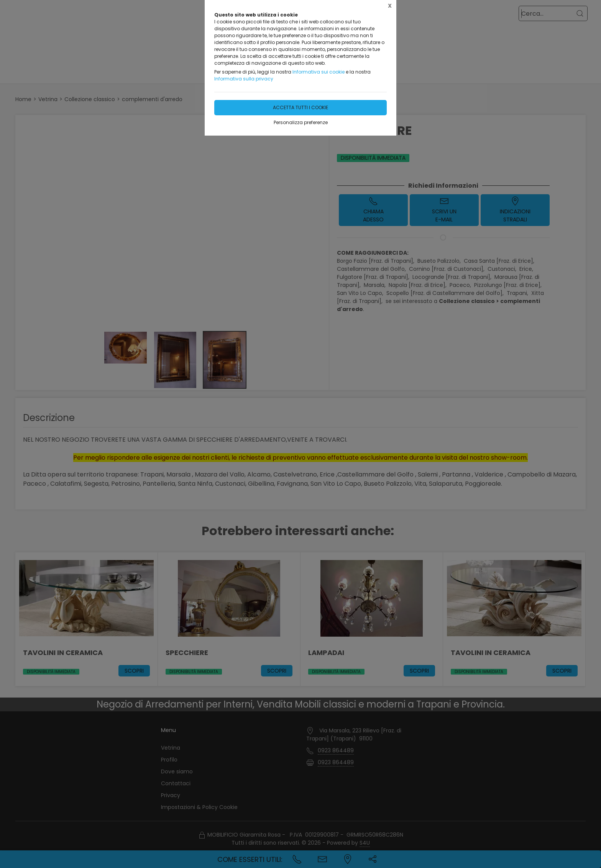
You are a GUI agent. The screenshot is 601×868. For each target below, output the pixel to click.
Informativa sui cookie (319, 72)
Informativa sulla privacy (244, 79)
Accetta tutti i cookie (300, 107)
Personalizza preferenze (301, 122)
